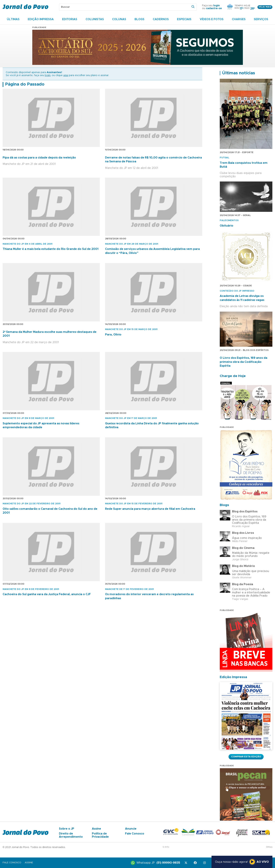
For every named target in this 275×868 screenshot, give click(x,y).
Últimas (13, 19)
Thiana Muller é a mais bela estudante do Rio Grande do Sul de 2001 (51, 249)
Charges (239, 19)
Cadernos (161, 19)
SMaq (269, 847)
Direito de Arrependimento (71, 835)
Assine (96, 829)
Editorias (70, 19)
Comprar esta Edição (246, 757)
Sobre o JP (67, 829)
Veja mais (265, 7)
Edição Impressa (41, 19)
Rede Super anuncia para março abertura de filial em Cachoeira (150, 509)
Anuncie (131, 829)
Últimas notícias (239, 73)
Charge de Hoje (233, 376)
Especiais (184, 19)
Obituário (227, 226)
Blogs (139, 19)
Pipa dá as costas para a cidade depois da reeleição (39, 158)
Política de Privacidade (100, 835)
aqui (66, 75)
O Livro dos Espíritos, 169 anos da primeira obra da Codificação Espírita (244, 362)
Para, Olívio (113, 335)
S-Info (166, 847)
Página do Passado (25, 84)
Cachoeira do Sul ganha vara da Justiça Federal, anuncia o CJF (47, 594)
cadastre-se (214, 8)
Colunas (119, 19)
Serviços (261, 19)
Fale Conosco (135, 834)
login (217, 6)
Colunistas (95, 19)
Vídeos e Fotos (212, 19)
